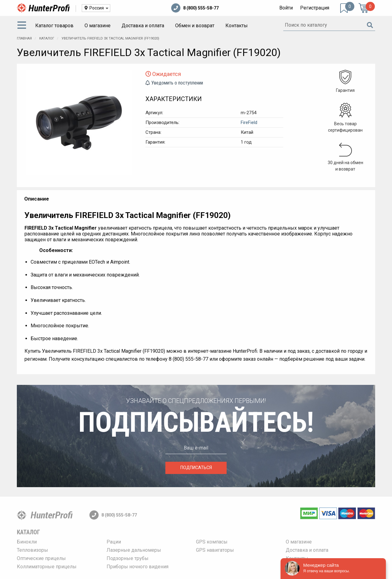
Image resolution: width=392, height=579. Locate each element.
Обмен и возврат (195, 26)
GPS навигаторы (215, 550)
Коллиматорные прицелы (47, 567)
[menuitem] (23, 26)
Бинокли (27, 542)
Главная (24, 38)
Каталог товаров (54, 26)
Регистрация (315, 8)
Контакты (237, 26)
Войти (286, 8)
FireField (249, 122)
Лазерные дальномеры (134, 550)
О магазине (98, 26)
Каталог (47, 38)
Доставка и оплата (143, 26)
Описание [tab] (37, 199)
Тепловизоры (32, 550)
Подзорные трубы (128, 558)
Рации (114, 542)
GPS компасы (212, 542)
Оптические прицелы (41, 558)
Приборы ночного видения (138, 567)
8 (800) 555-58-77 (195, 8)
